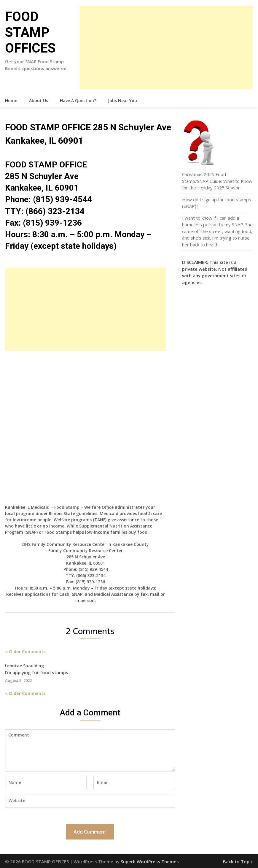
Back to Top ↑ (238, 861)
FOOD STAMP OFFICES (30, 32)
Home (11, 100)
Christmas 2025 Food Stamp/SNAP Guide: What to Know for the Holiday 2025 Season (217, 181)
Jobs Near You (122, 100)
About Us (39, 100)
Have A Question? (78, 100)
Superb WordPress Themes (150, 861)
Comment (90, 750)
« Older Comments (25, 651)
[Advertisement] (166, 47)
